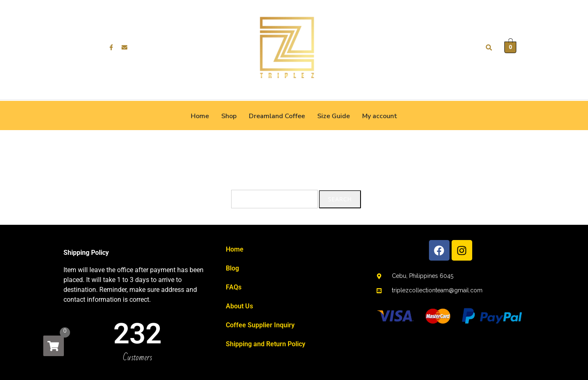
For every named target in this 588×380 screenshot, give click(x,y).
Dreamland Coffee (277, 116)
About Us (239, 306)
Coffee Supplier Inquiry (260, 325)
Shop (229, 116)
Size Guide (334, 116)
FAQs (234, 287)
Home (200, 116)
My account (380, 116)
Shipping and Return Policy (266, 344)
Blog (232, 268)
